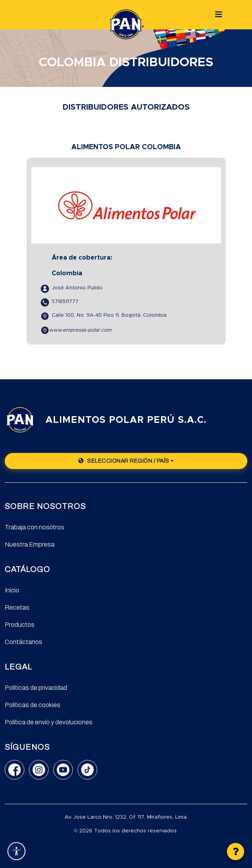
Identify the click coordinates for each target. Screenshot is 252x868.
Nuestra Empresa (30, 544)
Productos (20, 625)
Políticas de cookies (33, 705)
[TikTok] (87, 770)
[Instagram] (39, 770)
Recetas (17, 607)
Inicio (12, 590)
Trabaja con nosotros (34, 527)
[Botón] (219, 14)
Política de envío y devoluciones (49, 722)
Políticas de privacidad (36, 688)
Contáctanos (24, 642)
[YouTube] (63, 770)
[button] (236, 852)
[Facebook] (15, 770)
